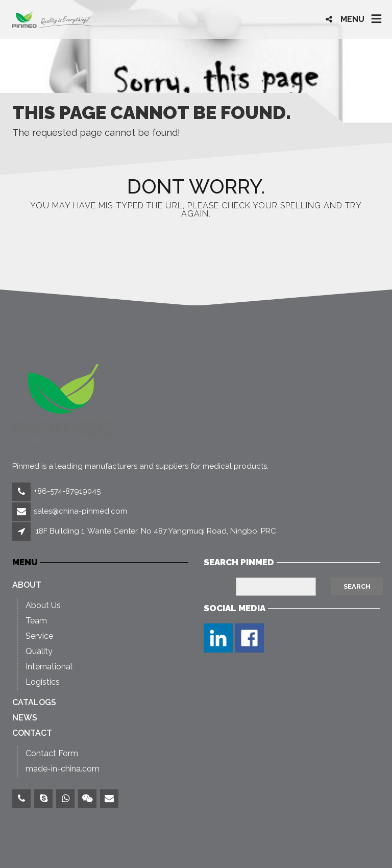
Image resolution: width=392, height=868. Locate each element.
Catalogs (34, 702)
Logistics (43, 682)
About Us (43, 605)
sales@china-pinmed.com (80, 511)
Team (36, 621)
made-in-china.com (63, 769)
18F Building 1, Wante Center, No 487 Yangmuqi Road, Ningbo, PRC (156, 531)
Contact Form (52, 753)
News (25, 718)
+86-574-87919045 (67, 491)
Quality (39, 651)
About (27, 585)
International (49, 667)
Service (39, 636)
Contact (32, 733)
